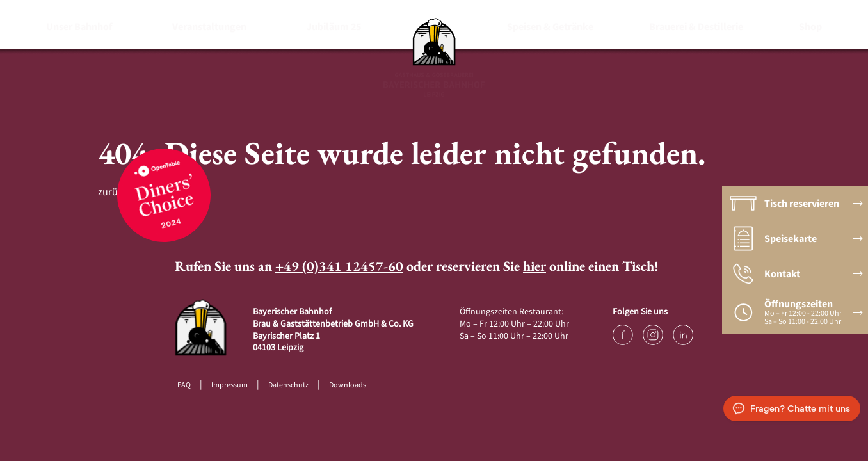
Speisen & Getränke (550, 27)
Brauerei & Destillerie (696, 27)
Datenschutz (288, 385)
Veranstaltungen (209, 27)
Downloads (348, 385)
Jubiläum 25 (334, 27)
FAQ (184, 385)
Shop (810, 27)
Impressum (229, 385)
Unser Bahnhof (79, 27)
